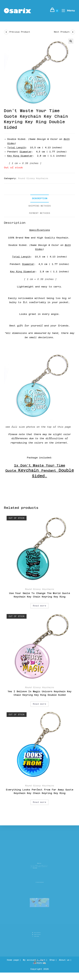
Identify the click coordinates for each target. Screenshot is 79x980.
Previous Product (20, 32)
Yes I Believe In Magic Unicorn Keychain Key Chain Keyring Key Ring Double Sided (40, 693)
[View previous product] (6, 32)
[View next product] (73, 32)
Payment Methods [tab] (39, 213)
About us (64, 960)
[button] (71, 41)
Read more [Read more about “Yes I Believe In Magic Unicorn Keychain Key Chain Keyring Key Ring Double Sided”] (39, 704)
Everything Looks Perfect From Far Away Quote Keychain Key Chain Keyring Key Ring (40, 791)
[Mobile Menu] (67, 11)
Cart (43, 960)
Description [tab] (40, 198)
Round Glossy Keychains (33, 178)
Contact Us (39, 963)
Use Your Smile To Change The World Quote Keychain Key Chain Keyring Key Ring (39, 595)
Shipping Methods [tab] (39, 206)
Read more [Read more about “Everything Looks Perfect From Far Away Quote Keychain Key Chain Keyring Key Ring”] (39, 802)
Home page (13, 960)
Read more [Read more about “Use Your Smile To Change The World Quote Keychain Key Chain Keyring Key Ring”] (39, 606)
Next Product (62, 32)
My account (30, 960)
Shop (52, 960)
